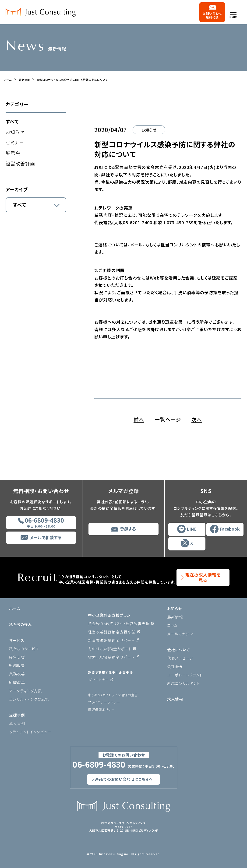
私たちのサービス (24, 649)
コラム (173, 625)
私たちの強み (21, 624)
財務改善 (17, 665)
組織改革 (17, 682)
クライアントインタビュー (30, 732)
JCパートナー (98, 680)
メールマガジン (180, 634)
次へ (197, 419)
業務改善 (17, 674)
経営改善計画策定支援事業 (112, 632)
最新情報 (175, 617)
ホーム (15, 609)
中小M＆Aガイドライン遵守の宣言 (113, 695)
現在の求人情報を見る (203, 577)
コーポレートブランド (185, 675)
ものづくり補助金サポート (110, 649)
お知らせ (15, 132)
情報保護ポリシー (101, 710)
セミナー (15, 142)
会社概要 (175, 666)
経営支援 (17, 657)
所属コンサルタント (183, 683)
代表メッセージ (180, 658)
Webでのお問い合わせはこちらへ (124, 779)
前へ (139, 419)
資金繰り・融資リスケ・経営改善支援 (119, 623)
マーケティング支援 (25, 691)
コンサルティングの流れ (29, 699)
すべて (12, 121)
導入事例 (17, 723)
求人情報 (175, 699)
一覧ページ (168, 419)
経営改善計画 (20, 163)
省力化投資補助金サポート (111, 657)
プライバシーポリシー (104, 702)
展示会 (13, 153)
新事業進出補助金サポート (111, 640)
